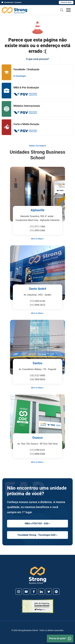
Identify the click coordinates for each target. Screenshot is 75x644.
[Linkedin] (41, 592)
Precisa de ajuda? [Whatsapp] (60, 639)
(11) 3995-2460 (37, 230)
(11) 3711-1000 (37, 227)
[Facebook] (34, 592)
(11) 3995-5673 (37, 305)
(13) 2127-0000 (37, 376)
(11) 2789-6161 (37, 450)
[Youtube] (26, 592)
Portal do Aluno (66, 2)
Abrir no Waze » (37, 239)
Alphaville (38, 210)
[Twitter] (49, 592)
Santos (37, 363)
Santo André (38, 289)
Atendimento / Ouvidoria (11, 2)
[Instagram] (19, 592)
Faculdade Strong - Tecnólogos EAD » (38, 535)
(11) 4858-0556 (37, 454)
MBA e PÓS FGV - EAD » (37, 524)
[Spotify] (56, 592)
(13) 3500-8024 (37, 379)
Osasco (38, 438)
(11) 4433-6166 (37, 301)
